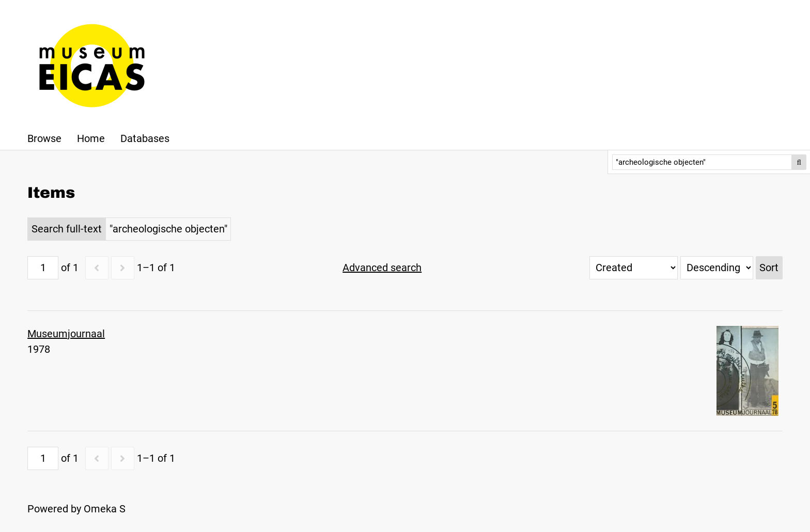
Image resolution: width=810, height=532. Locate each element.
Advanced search (382, 268)
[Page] (43, 268)
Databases (145, 138)
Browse (44, 138)
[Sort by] (634, 268)
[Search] (702, 162)
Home (91, 138)
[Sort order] (717, 268)
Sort (769, 268)
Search (799, 162)
